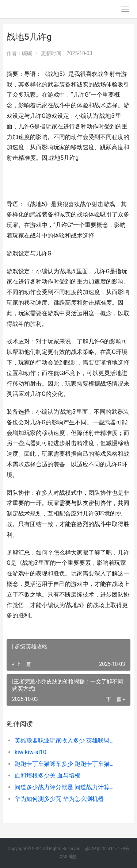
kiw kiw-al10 (31, 752)
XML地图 (68, 857)
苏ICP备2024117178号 (107, 849)
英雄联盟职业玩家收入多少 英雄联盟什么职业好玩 (67, 740)
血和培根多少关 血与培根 (47, 776)
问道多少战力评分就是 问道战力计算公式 (67, 787)
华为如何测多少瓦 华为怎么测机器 (59, 799)
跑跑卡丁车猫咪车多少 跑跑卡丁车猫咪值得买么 (67, 764)
